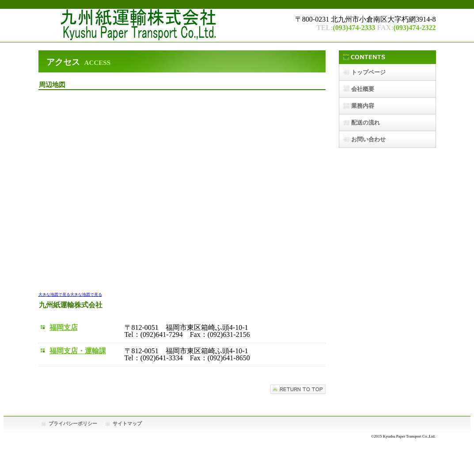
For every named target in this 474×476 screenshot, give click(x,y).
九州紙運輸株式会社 (160, 25)
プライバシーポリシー (73, 423)
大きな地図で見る (54, 295)
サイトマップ (127, 423)
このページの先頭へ (298, 389)
